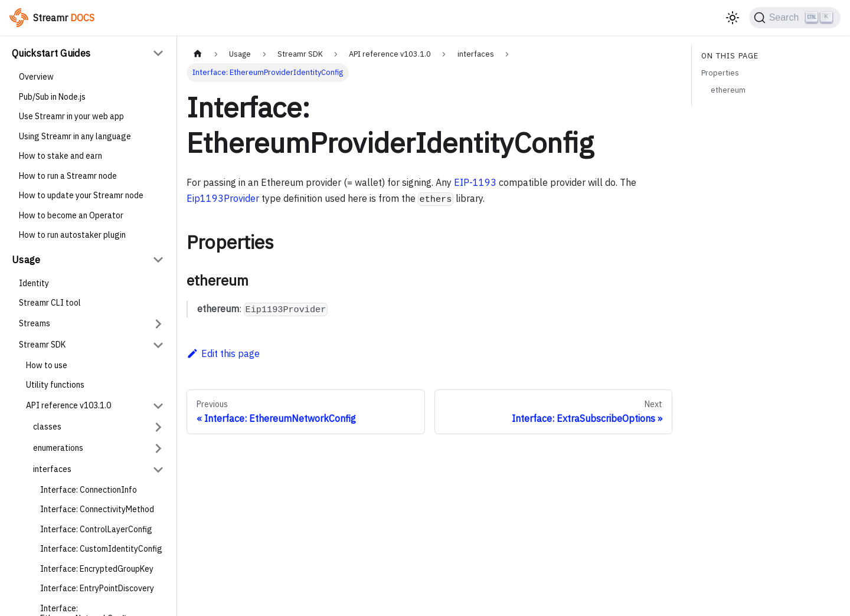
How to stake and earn (61, 156)
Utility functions (55, 385)
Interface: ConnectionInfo (89, 490)
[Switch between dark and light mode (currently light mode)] (733, 18)
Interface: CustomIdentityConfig (101, 549)
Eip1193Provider (223, 198)
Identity (34, 283)
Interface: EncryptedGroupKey (97, 569)
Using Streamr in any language (75, 136)
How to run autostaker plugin (72, 235)
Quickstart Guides (51, 53)
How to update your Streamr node (81, 195)
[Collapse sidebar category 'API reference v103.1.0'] (158, 406)
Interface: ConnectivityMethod (97, 509)
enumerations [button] (58, 448)
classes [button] (47, 427)
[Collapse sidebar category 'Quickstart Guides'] (158, 53)
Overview (36, 77)
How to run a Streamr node (68, 176)
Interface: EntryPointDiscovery (97, 588)
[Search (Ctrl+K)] (795, 18)
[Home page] (198, 54)
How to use (47, 365)
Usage (26, 260)
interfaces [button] (52, 469)
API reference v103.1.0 (68, 405)
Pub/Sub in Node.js (52, 97)
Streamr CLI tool (50, 303)
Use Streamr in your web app (71, 116)
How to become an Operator (71, 215)
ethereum (728, 90)
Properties (720, 73)
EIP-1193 (475, 182)
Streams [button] (35, 323)
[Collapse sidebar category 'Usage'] (158, 260)
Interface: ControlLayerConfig (96, 529)
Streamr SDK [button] (42, 345)
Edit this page (223, 353)
